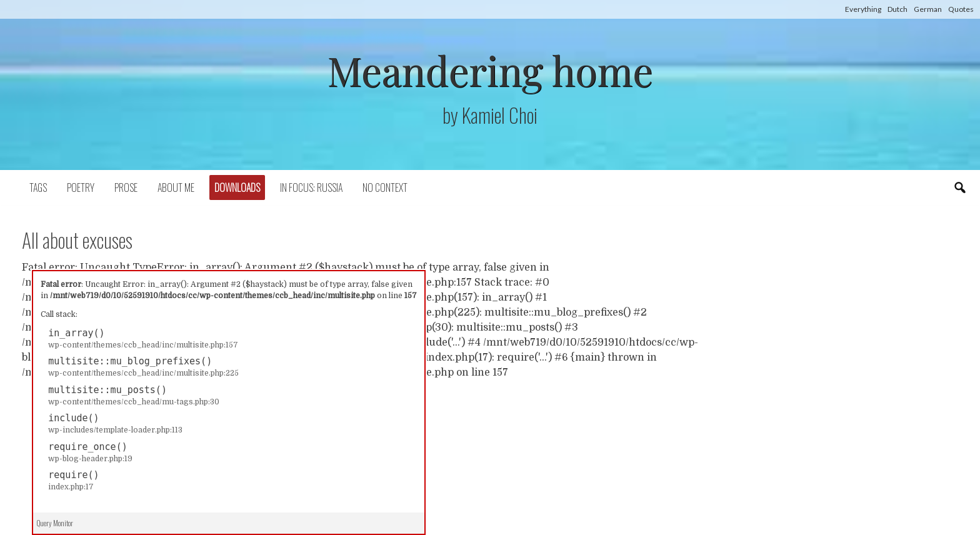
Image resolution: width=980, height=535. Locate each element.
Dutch (897, 9)
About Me (176, 187)
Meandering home (490, 70)
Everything (863, 9)
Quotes (961, 9)
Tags (38, 187)
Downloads (237, 187)
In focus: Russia (311, 187)
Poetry (81, 187)
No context (385, 187)
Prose (126, 187)
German (928, 9)
